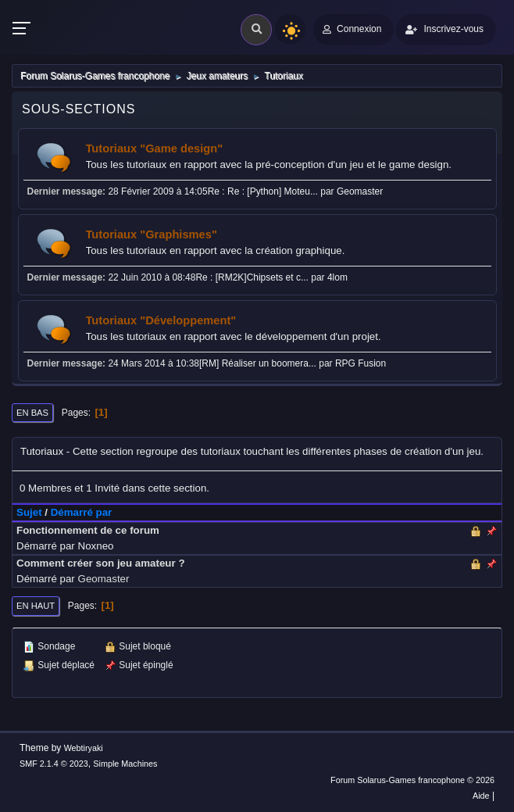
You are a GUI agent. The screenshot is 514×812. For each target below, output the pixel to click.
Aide (481, 796)
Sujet (29, 512)
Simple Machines (125, 764)
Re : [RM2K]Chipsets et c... (252, 277)
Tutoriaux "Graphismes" (152, 234)
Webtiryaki (84, 748)
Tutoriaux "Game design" (155, 148)
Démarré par (82, 512)
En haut (36, 606)
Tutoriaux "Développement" (161, 320)
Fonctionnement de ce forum (88, 530)
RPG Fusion (361, 363)
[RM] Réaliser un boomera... (258, 363)
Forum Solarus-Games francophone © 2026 (412, 780)
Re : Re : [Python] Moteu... (263, 191)
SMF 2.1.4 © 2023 (54, 764)
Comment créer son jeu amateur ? (101, 563)
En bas (32, 413)
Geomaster (360, 191)
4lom (337, 277)
